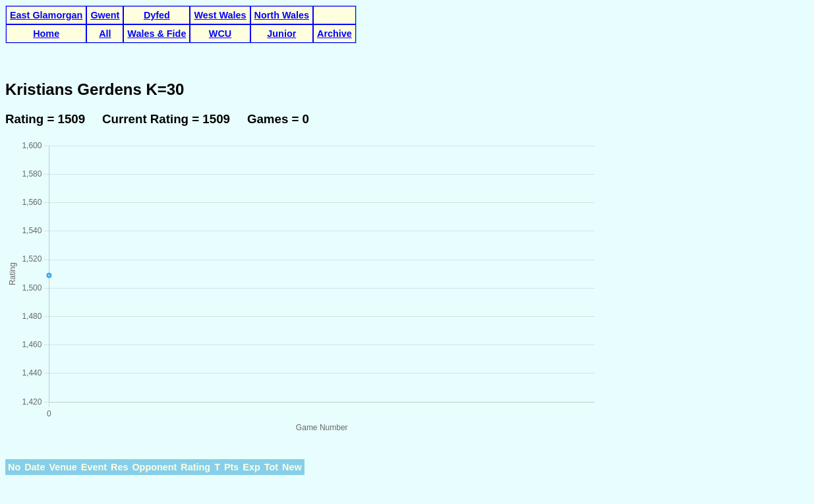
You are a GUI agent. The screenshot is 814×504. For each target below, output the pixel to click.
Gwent (105, 15)
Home (46, 34)
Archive (334, 34)
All (105, 34)
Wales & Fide (157, 34)
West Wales (220, 15)
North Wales (282, 15)
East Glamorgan (46, 15)
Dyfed (157, 15)
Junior (281, 34)
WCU (220, 34)
